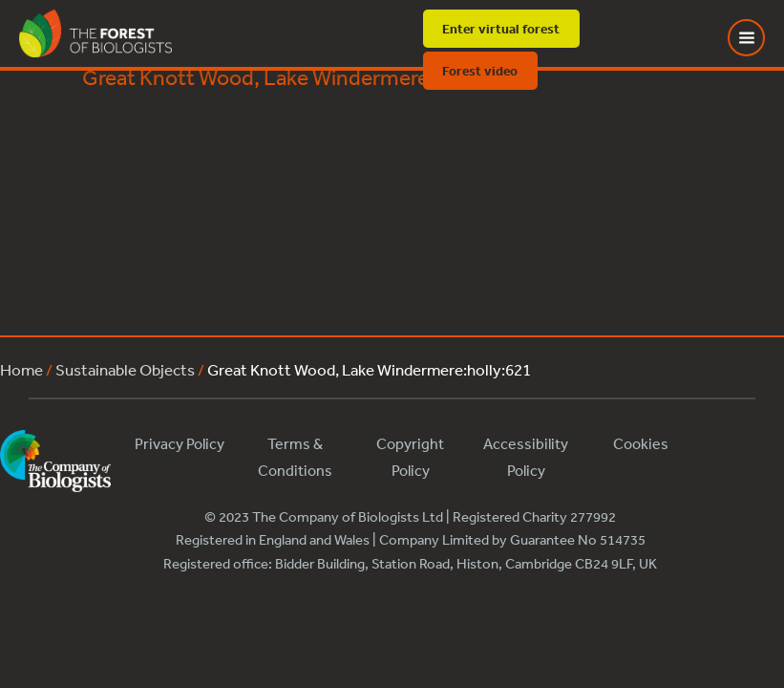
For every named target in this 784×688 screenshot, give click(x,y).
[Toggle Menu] (758, 38)
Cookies (641, 443)
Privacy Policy (180, 443)
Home (21, 369)
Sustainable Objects (125, 369)
